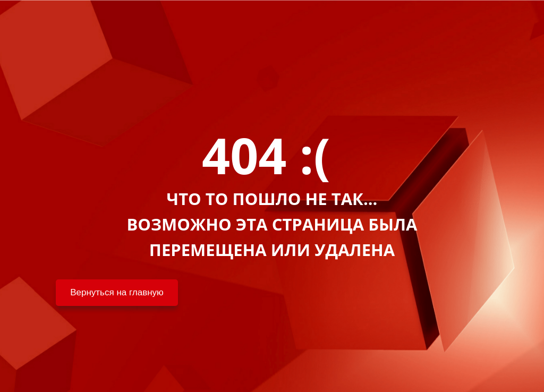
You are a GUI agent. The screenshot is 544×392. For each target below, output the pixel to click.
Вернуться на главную (117, 292)
